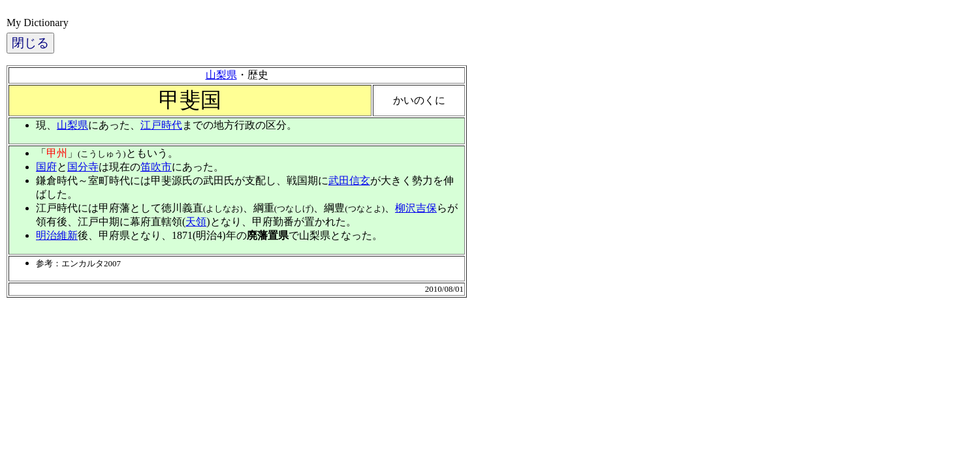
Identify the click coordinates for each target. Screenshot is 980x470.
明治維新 (57, 235)
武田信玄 (349, 180)
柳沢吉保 (416, 208)
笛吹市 (156, 167)
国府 (46, 167)
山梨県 (221, 75)
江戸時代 (161, 125)
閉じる (30, 43)
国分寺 (83, 167)
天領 (196, 222)
